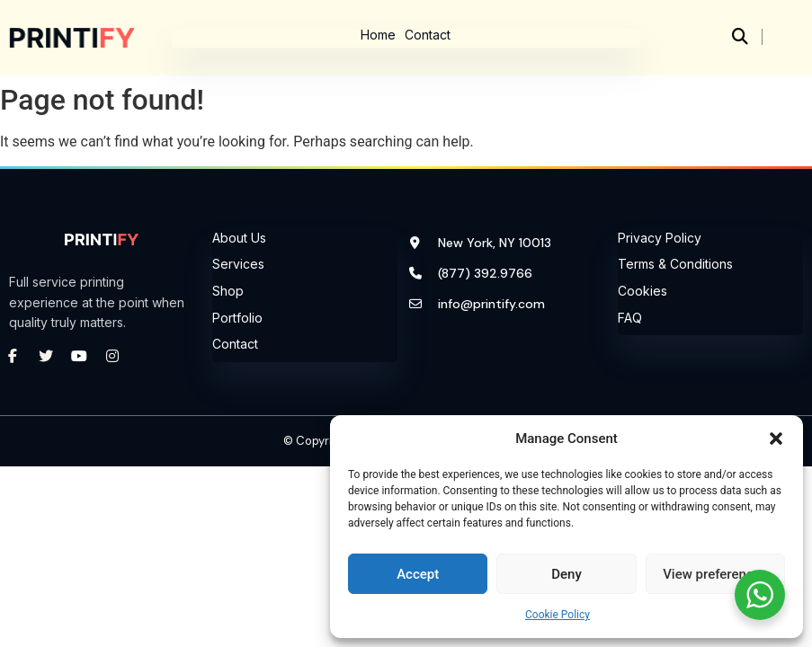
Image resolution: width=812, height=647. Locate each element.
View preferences (715, 574)
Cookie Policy (558, 615)
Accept (418, 574)
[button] (776, 439)
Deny (567, 574)
